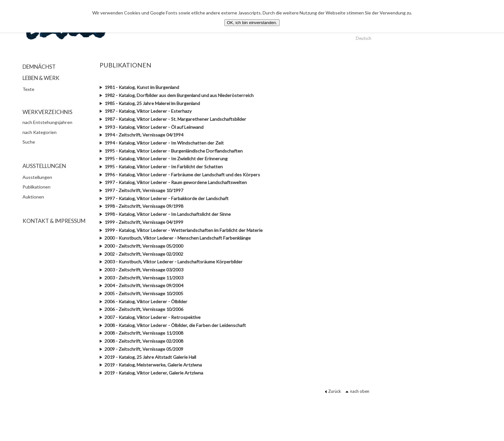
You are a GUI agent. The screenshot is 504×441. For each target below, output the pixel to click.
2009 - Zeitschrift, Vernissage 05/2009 (144, 349)
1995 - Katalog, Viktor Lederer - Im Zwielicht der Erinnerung (166, 159)
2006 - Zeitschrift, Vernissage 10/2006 (144, 309)
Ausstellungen (37, 177)
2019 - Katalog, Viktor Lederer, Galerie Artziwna (154, 373)
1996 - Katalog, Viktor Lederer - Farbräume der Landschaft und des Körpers (182, 175)
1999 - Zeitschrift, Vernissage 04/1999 (144, 222)
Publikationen (36, 187)
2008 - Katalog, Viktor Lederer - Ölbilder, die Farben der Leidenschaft (175, 325)
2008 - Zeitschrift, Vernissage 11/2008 (144, 333)
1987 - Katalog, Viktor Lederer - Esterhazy (148, 111)
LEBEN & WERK (41, 78)
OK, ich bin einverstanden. (252, 23)
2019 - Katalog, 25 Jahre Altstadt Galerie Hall (150, 357)
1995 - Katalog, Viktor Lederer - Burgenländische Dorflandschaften (174, 151)
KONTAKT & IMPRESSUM (54, 221)
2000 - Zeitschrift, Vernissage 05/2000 (144, 246)
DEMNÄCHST (39, 67)
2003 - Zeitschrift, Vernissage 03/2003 (144, 270)
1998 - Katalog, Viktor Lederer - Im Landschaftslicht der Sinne (168, 214)
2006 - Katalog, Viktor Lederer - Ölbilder (146, 301)
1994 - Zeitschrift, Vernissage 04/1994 (144, 135)
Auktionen (33, 197)
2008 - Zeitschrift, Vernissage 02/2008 (144, 341)
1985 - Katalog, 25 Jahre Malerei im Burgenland (152, 103)
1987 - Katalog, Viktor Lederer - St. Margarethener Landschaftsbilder (175, 119)
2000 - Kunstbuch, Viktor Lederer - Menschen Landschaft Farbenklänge (178, 238)
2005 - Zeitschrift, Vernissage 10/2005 (144, 293)
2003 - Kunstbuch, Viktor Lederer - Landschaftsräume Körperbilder (174, 262)
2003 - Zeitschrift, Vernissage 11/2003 (144, 278)
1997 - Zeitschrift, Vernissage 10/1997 (144, 190)
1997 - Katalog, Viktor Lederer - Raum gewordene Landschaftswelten (176, 182)
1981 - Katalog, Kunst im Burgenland (142, 87)
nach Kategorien (40, 132)
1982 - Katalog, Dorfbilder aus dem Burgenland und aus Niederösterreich (179, 95)
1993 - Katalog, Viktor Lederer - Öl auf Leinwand (154, 127)
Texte (28, 89)
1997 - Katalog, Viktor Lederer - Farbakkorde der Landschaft (166, 198)
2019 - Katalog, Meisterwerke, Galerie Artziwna (153, 365)
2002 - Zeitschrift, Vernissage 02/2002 (144, 254)
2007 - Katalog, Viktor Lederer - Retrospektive (153, 317)
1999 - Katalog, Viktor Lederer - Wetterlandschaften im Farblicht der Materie (184, 230)
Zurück (333, 391)
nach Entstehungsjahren (47, 122)
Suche (29, 142)
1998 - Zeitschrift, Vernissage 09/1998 (144, 206)
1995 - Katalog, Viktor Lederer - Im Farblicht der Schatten (164, 167)
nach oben (357, 391)
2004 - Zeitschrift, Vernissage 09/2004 (144, 285)
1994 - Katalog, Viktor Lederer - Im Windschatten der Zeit (164, 143)
